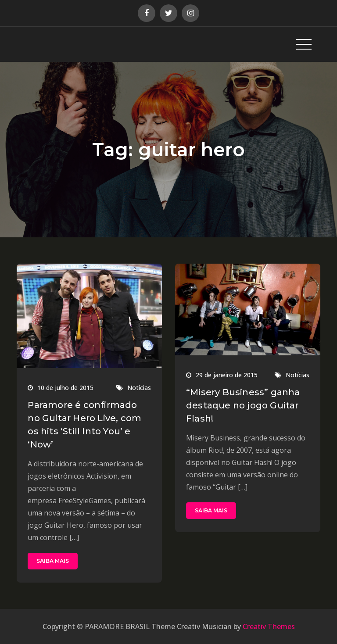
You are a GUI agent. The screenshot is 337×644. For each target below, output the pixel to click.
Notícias (139, 388)
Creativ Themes (269, 626)
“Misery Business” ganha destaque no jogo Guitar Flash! (243, 405)
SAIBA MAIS (53, 561)
